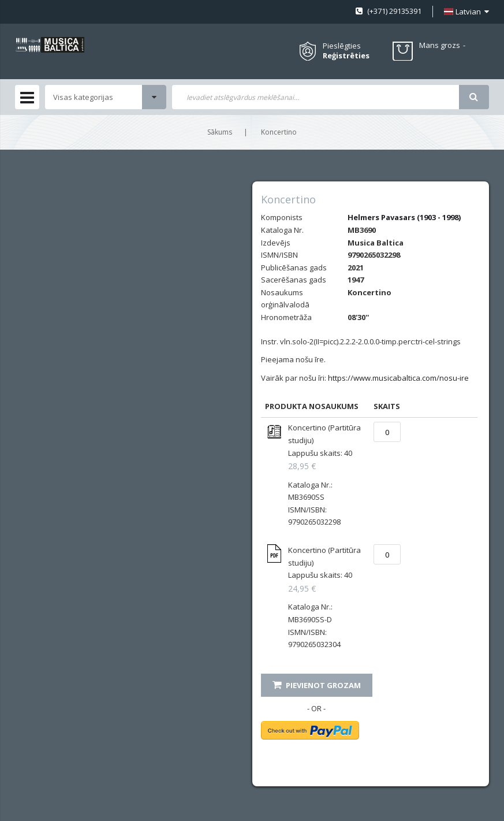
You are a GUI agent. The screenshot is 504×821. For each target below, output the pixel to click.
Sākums (220, 132)
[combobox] (316, 97)
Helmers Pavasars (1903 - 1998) (404, 217)
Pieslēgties (342, 46)
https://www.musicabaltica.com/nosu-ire (398, 378)
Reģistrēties (346, 56)
